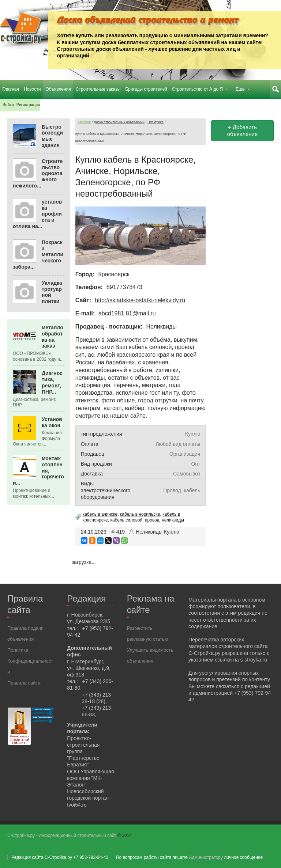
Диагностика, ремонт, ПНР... (52, 382)
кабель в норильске (140, 514)
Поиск (276, 89)
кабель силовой (126, 520)
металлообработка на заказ (53, 337)
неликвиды (173, 520)
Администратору (206, 857)
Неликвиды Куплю (157, 532)
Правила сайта (24, 683)
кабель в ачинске (100, 514)
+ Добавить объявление (243, 130)
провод (152, 520)
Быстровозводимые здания (52, 136)
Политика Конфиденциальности (30, 661)
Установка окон (52, 422)
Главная (85, 122)
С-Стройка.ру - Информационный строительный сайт (62, 835)
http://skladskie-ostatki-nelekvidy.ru (140, 300)
